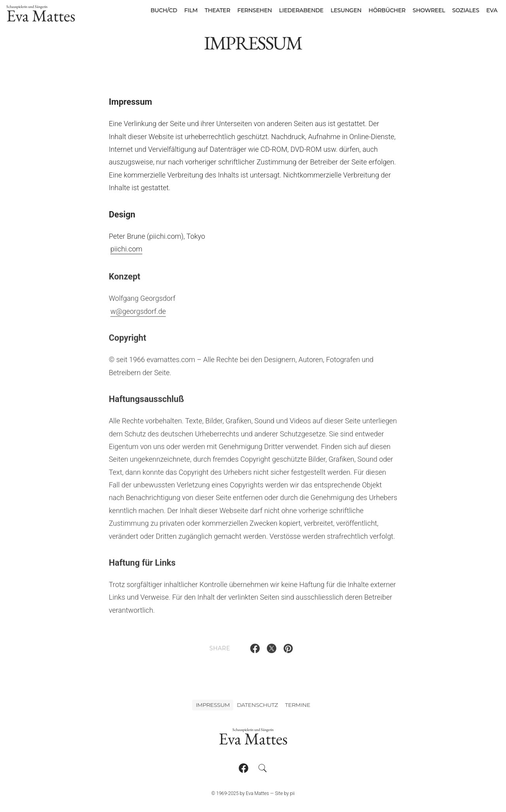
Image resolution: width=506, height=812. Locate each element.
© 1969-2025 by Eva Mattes (240, 793)
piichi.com (126, 249)
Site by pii (285, 793)
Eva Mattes (41, 15)
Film (191, 10)
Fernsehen (255, 10)
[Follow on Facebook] (244, 768)
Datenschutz (257, 705)
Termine (298, 705)
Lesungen (346, 10)
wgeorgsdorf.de (138, 314)
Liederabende (301, 10)
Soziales (466, 10)
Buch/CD (164, 10)
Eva (492, 10)
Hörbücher (387, 10)
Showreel (429, 10)
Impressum (213, 705)
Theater (218, 10)
